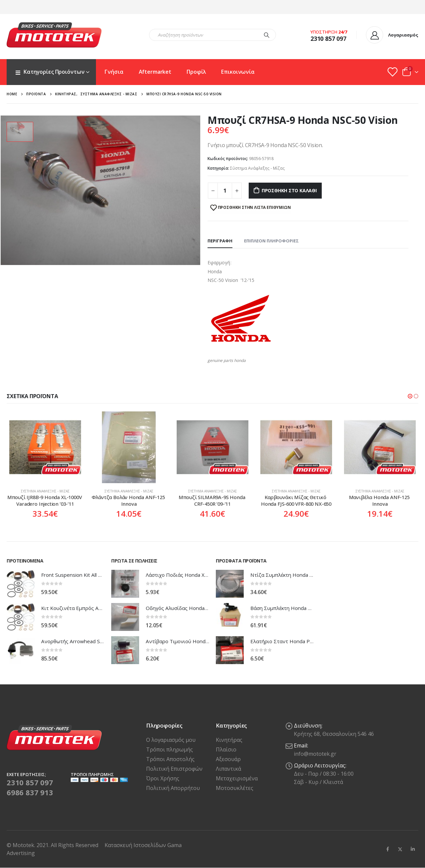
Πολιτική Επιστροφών (174, 769)
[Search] (267, 35)
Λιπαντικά (228, 769)
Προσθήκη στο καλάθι (289, 190)
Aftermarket (155, 72)
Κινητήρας (229, 740)
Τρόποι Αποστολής (170, 759)
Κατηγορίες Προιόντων (50, 72)
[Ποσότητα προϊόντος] (225, 191)
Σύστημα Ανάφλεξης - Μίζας (257, 168)
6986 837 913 (30, 792)
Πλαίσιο (226, 749)
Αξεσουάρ (228, 759)
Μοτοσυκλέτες (235, 788)
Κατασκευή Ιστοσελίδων (136, 845)
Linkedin (413, 849)
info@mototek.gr (315, 754)
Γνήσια (114, 72)
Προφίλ (196, 72)
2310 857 (323, 39)
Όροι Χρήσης (163, 778)
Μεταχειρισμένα (237, 778)
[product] (45, 447)
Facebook (387, 849)
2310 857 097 (30, 782)
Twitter (400, 849)
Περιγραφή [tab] (220, 241)
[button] (410, 396)
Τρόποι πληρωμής (170, 749)
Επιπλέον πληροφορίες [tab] (271, 241)
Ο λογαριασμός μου (171, 740)
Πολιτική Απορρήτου (173, 788)
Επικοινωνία (238, 72)
